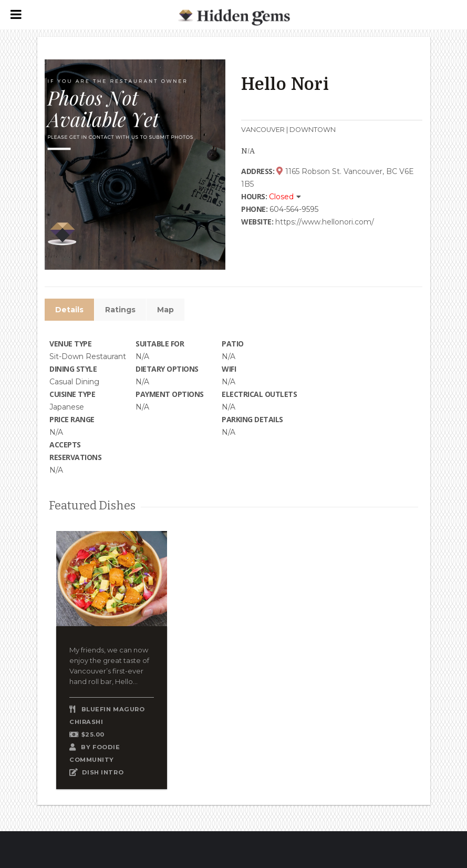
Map (165, 310)
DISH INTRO (103, 772)
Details (69, 310)
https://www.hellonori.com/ (325, 222)
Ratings (120, 310)
